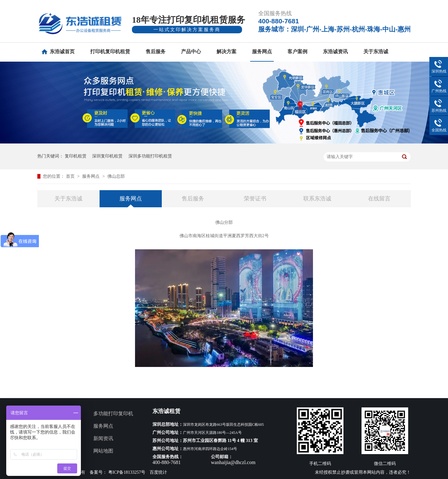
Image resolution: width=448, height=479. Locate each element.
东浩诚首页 (62, 52)
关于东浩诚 (376, 52)
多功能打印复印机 (113, 413)
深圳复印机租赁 (107, 156)
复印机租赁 (76, 156)
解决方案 (226, 52)
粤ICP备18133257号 (127, 472)
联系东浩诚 (317, 199)
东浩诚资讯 (335, 52)
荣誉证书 (255, 199)
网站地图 (103, 451)
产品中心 (191, 52)
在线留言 (379, 199)
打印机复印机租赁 (110, 52)
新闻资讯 (103, 438)
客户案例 (297, 52)
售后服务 (156, 52)
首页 (71, 176)
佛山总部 (116, 176)
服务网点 (262, 52)
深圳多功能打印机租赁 (150, 156)
